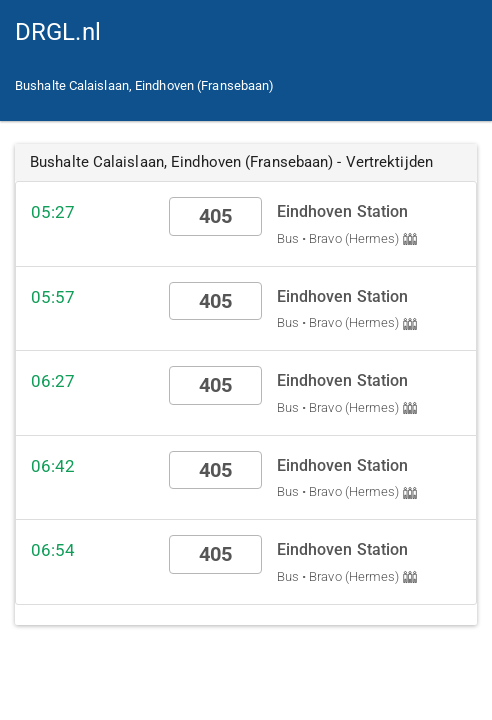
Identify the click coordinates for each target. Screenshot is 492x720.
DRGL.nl (58, 32)
